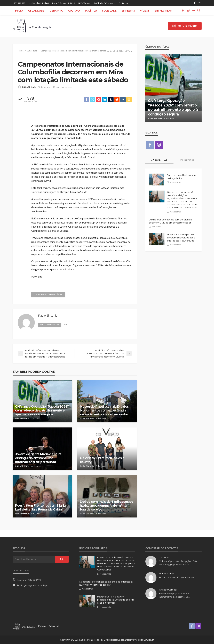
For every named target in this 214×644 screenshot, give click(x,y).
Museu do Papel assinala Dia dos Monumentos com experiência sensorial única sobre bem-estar (104, 411)
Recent (187, 160)
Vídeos (145, 11)
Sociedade (109, 11)
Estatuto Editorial (48, 626)
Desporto (56, 11)
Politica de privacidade (104, 3)
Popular (159, 160)
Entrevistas (163, 11)
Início (19, 11)
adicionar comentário (49, 295)
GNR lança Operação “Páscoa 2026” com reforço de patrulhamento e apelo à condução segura (42, 411)
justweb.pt (149, 640)
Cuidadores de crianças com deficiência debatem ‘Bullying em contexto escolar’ (170, 221)
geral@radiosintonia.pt (36, 585)
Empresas (128, 11)
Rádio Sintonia (84, 3)
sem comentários (64, 87)
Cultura (74, 11)
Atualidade (36, 11)
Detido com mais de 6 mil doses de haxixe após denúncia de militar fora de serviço (107, 506)
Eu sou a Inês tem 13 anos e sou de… (177, 577)
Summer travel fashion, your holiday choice (182, 177)
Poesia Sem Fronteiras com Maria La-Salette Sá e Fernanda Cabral (40, 508)
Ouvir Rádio (185, 26)
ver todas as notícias (50, 325)
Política (91, 11)
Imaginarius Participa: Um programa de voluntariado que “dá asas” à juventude (181, 238)
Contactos (123, 3)
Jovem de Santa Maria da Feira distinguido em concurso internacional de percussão (38, 458)
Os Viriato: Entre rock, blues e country (102, 460)
